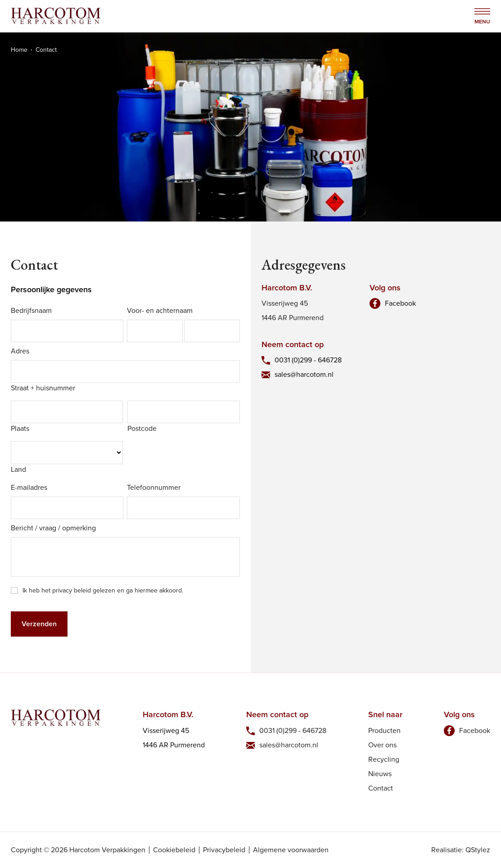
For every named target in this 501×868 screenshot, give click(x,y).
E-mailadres (29, 487)
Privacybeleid (224, 850)
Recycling (384, 759)
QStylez (478, 850)
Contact (381, 788)
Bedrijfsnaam (31, 310)
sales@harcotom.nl (304, 374)
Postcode (142, 428)
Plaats (20, 428)
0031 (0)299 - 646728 (308, 360)
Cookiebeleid (174, 850)
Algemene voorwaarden (291, 850)
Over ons (382, 745)
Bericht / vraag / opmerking (53, 528)
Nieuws (380, 774)
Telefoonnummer (154, 487)
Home (19, 50)
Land (18, 469)
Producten (384, 730)
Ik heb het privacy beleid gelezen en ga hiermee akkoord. (103, 590)
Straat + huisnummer (43, 388)
